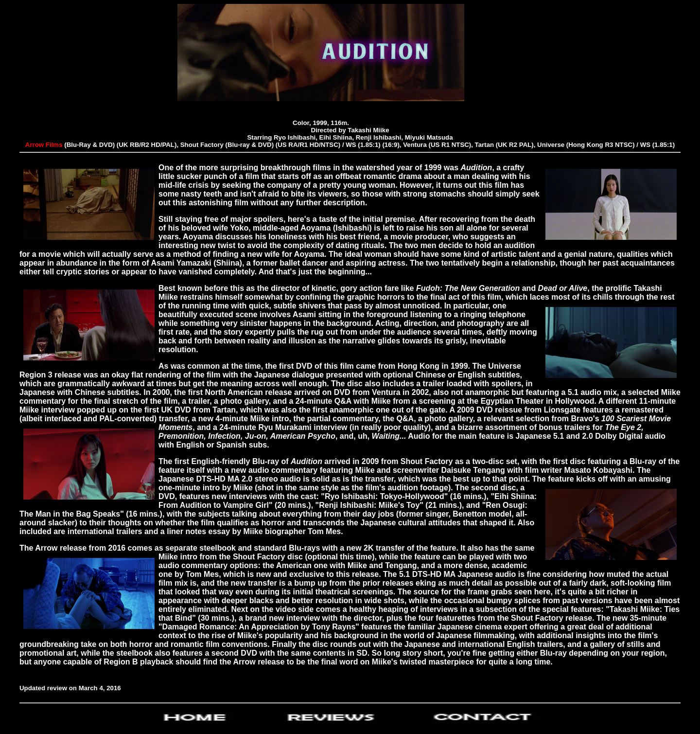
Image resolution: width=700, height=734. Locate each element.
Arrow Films (45, 145)
